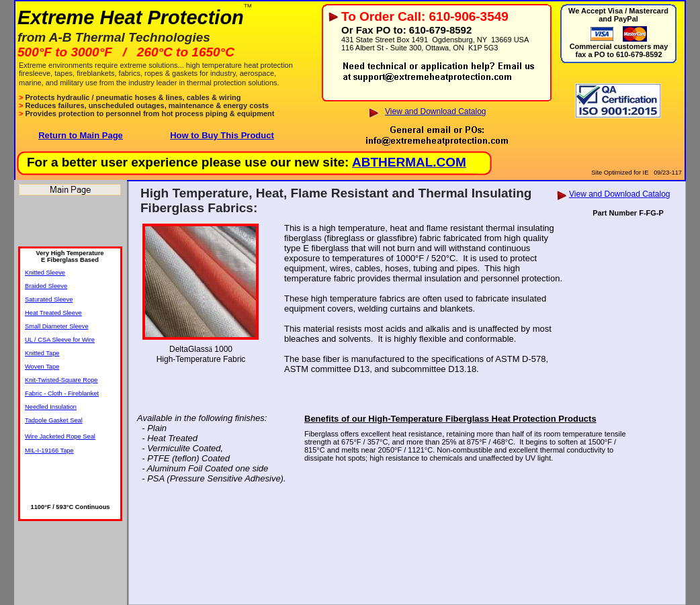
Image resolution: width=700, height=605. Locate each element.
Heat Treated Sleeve (53, 313)
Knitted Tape (42, 353)
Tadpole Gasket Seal (54, 420)
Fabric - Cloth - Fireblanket (62, 393)
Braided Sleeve (46, 286)
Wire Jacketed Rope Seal (60, 436)
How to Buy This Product (222, 135)
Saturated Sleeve (49, 299)
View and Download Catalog (436, 111)
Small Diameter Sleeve (57, 326)
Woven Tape (42, 367)
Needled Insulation (51, 407)
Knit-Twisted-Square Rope (61, 380)
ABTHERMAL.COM (409, 162)
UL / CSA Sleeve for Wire (60, 340)
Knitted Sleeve (45, 273)
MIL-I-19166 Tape (49, 451)
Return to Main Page (81, 135)
